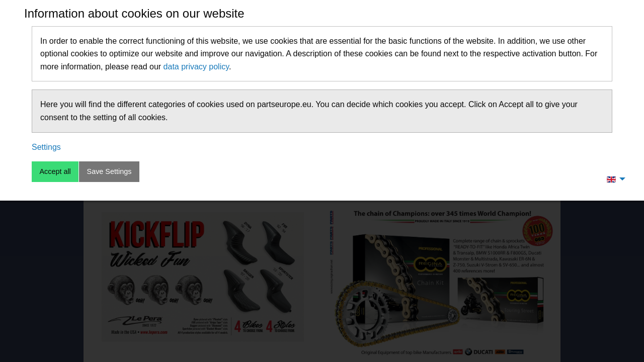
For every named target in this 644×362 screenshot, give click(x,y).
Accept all (55, 171)
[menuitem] (613, 179)
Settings (46, 147)
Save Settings (109, 171)
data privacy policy (196, 67)
